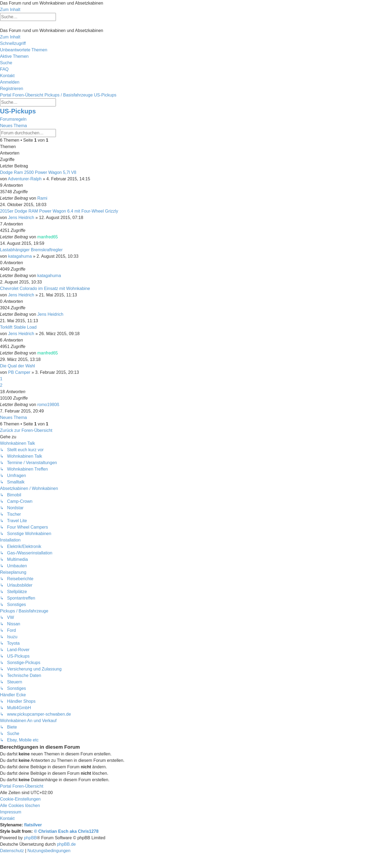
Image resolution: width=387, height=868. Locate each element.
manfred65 (48, 237)
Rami (42, 198)
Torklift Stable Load (18, 327)
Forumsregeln (13, 119)
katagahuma (20, 256)
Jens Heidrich (21, 218)
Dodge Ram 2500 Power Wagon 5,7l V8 (38, 172)
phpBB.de (66, 844)
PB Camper (19, 372)
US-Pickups (18, 111)
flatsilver (33, 825)
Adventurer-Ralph (25, 179)
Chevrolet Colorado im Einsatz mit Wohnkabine (45, 288)
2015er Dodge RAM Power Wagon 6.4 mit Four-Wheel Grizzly (59, 211)
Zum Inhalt (10, 10)
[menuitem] (24, 50)
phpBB (30, 838)
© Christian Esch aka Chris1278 (66, 831)
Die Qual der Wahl (17, 366)
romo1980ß (48, 405)
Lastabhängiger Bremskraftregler (31, 250)
